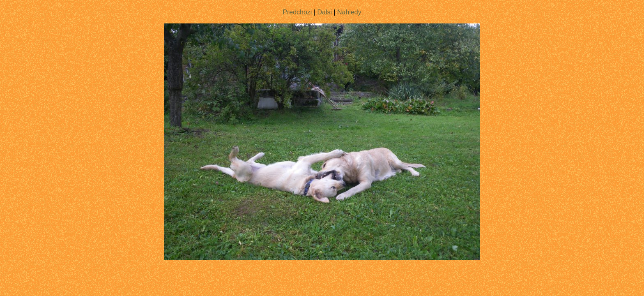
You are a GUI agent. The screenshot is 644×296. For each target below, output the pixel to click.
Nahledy (349, 12)
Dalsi (324, 12)
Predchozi (297, 12)
